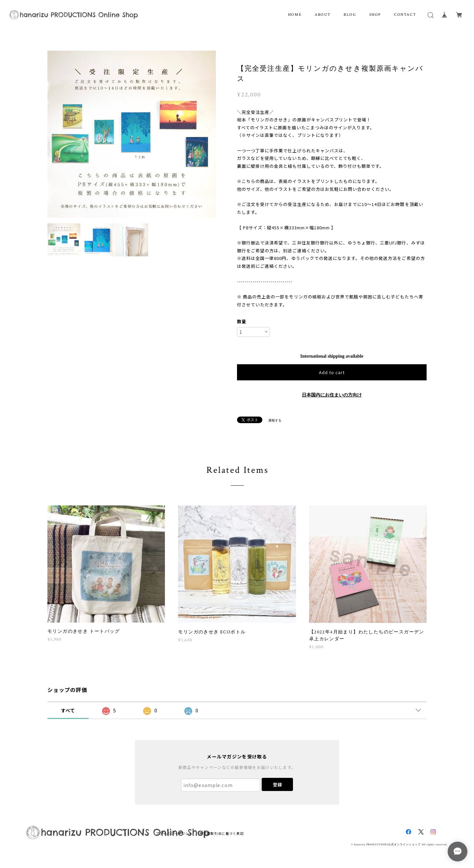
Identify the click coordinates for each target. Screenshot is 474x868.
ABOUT (323, 15)
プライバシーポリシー (174, 833)
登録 (277, 785)
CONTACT (405, 15)
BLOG (350, 15)
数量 (242, 321)
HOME (295, 15)
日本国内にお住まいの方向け (332, 395)
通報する (275, 420)
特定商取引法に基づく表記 (222, 833)
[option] (132, 135)
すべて (68, 710)
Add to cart (332, 372)
